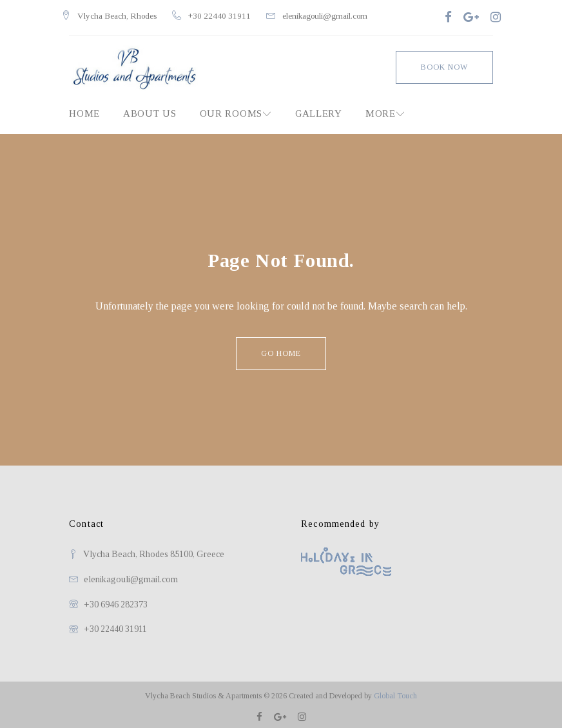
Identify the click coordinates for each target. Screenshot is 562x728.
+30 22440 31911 (227, 13)
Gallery (319, 108)
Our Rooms (231, 108)
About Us (150, 108)
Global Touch (395, 691)
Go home (281, 348)
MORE (381, 108)
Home (84, 108)
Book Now (444, 62)
